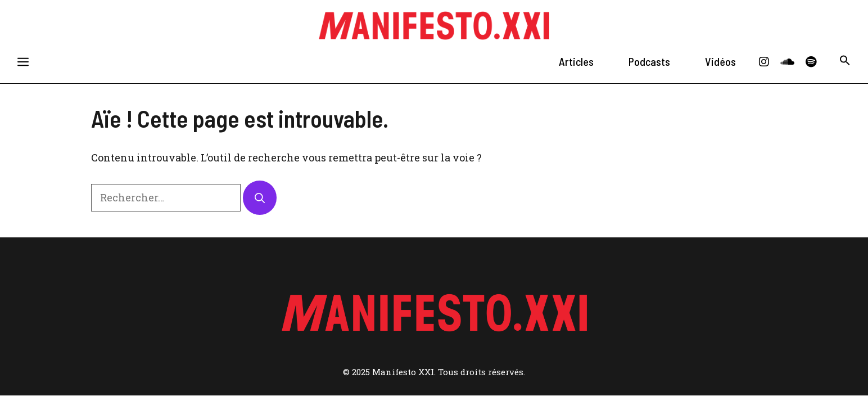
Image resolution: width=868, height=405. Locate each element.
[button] (845, 62)
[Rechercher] (260, 198)
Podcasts (649, 61)
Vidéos (720, 61)
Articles (576, 61)
